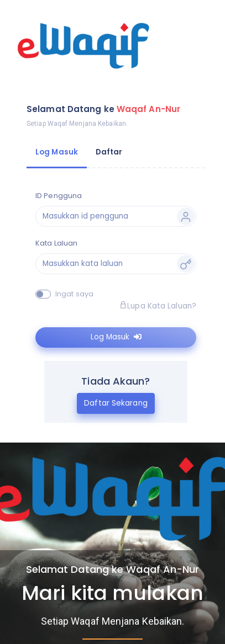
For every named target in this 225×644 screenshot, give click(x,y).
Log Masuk (116, 337)
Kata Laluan (56, 243)
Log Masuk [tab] (57, 152)
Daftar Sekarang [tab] (116, 403)
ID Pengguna (59, 196)
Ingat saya (74, 294)
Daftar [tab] (109, 152)
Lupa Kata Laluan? (158, 306)
